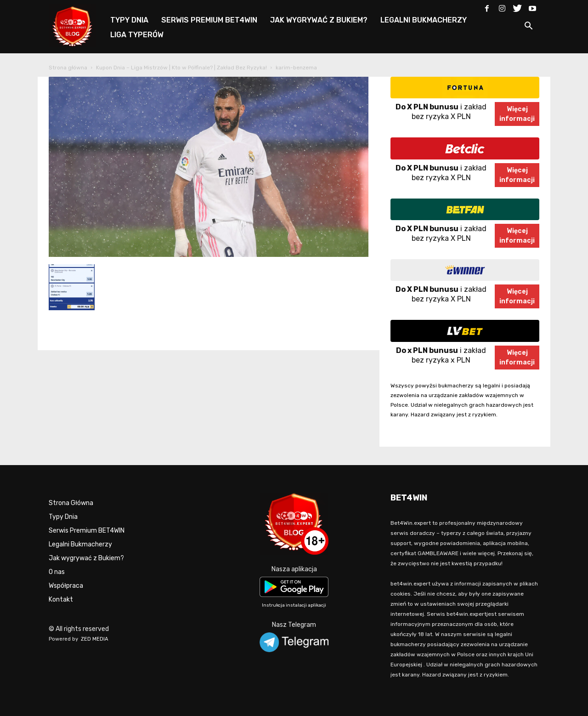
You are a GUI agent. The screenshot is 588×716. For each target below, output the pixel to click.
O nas (57, 572)
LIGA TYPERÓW (137, 35)
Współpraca (66, 586)
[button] (528, 27)
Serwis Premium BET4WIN (87, 531)
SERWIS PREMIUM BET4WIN (209, 20)
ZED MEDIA (95, 639)
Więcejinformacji (517, 114)
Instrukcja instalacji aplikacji (294, 605)
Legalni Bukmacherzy (80, 544)
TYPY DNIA (129, 20)
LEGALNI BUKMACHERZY (424, 20)
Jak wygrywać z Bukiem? (86, 558)
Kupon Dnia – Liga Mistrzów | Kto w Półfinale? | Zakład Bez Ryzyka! (181, 68)
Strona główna (68, 68)
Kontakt (61, 600)
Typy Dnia (63, 517)
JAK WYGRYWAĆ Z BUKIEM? (319, 20)
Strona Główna (71, 503)
